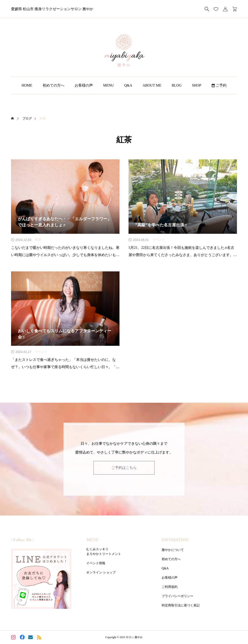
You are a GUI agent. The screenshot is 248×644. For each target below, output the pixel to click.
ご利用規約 (170, 587)
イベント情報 (96, 563)
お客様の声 (84, 85)
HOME (27, 85)
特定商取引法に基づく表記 (181, 605)
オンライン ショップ (101, 572)
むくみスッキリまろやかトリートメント (104, 552)
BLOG (177, 85)
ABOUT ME (152, 85)
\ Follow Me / (22, 540)
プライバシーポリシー (178, 596)
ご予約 (219, 85)
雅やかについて (173, 550)
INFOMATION (175, 540)
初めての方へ (54, 85)
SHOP (197, 85)
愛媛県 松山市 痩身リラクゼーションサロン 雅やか (52, 9)
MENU (109, 85)
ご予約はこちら (124, 468)
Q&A (128, 85)
